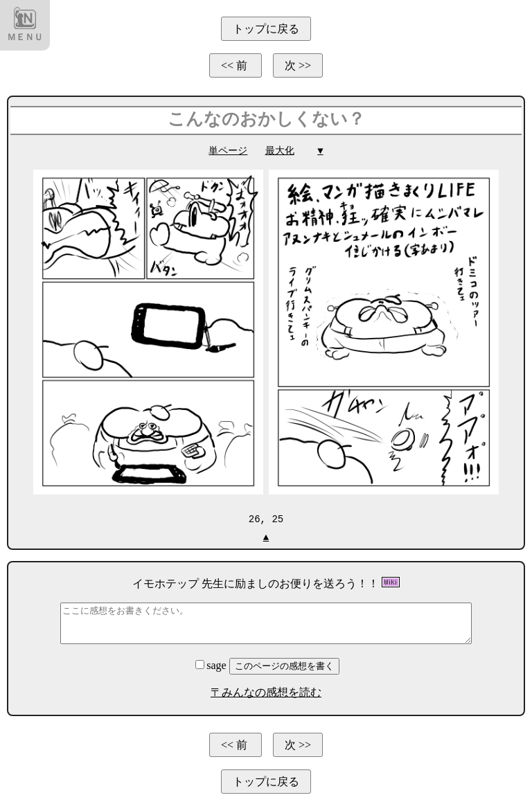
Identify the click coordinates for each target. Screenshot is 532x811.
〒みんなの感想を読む (266, 692)
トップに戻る (266, 29)
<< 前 (236, 65)
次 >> (298, 65)
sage (212, 665)
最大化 (280, 151)
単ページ (228, 151)
